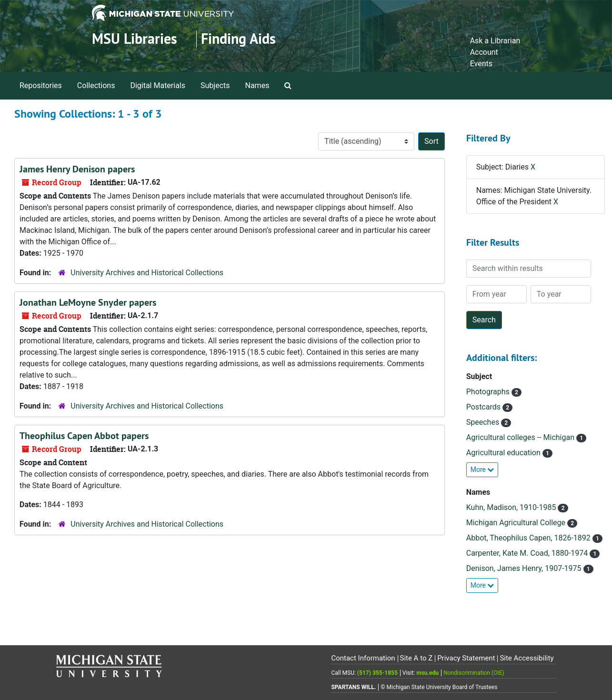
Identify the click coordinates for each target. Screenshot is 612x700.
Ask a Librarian (495, 41)
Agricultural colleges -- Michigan (521, 437)
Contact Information (363, 658)
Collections (96, 85)
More (482, 470)
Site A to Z (416, 658)
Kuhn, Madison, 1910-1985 (512, 507)
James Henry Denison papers (77, 169)
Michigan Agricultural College (517, 523)
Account (484, 52)
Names (257, 85)
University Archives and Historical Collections (147, 273)
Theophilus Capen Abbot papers (84, 436)
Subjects (215, 85)
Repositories (41, 85)
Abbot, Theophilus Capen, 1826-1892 (529, 538)
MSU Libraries (135, 39)
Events (481, 64)
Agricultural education (504, 453)
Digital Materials (158, 85)
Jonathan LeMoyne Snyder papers (88, 302)
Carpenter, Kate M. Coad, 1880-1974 (528, 553)
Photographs (489, 392)
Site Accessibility (527, 658)
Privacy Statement (466, 658)
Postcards (484, 407)
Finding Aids (238, 39)
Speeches (484, 422)
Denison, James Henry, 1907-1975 (525, 568)
